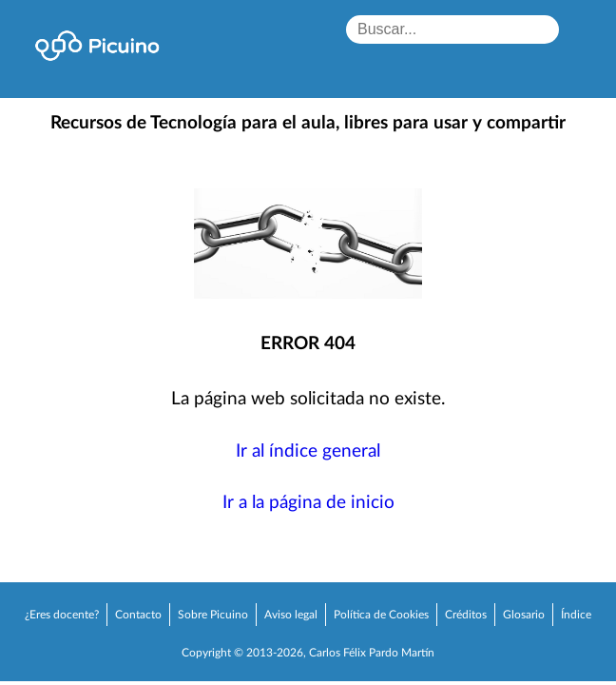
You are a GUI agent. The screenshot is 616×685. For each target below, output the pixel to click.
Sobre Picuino (213, 615)
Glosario (524, 615)
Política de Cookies (381, 615)
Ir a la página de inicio (308, 503)
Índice (576, 615)
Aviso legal (291, 615)
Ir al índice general (308, 451)
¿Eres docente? (62, 615)
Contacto (138, 615)
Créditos (466, 615)
